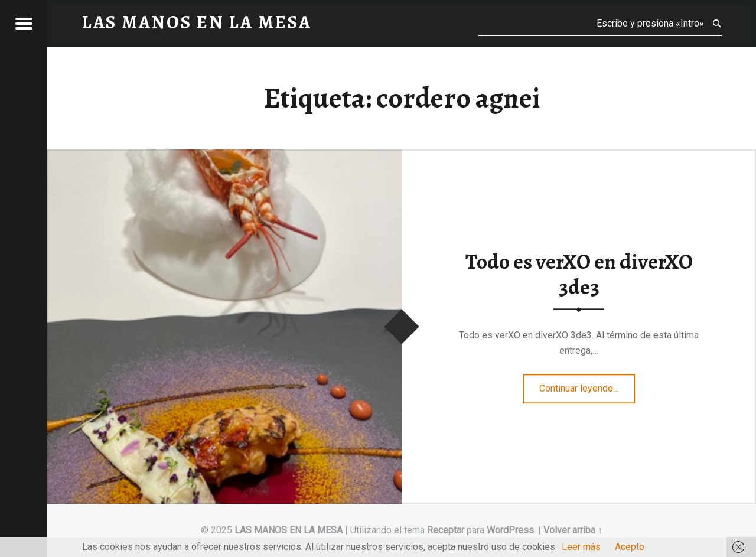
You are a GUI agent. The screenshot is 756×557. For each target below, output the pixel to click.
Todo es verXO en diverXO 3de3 (579, 275)
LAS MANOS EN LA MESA (289, 530)
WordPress (510, 530)
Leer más (581, 547)
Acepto (630, 547)
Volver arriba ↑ (573, 530)
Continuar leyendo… (587, 385)
